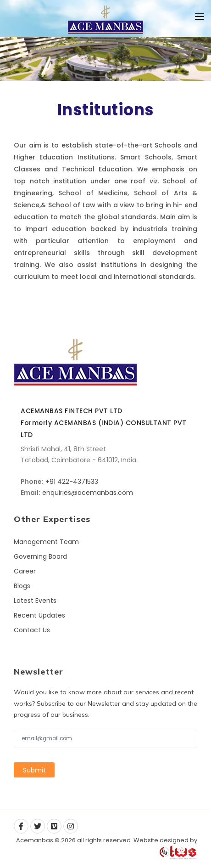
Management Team (46, 542)
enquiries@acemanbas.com (88, 493)
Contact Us (32, 630)
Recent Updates (39, 615)
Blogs (22, 586)
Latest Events (35, 601)
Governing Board (40, 556)
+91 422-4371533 (72, 482)
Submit (34, 770)
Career (25, 571)
